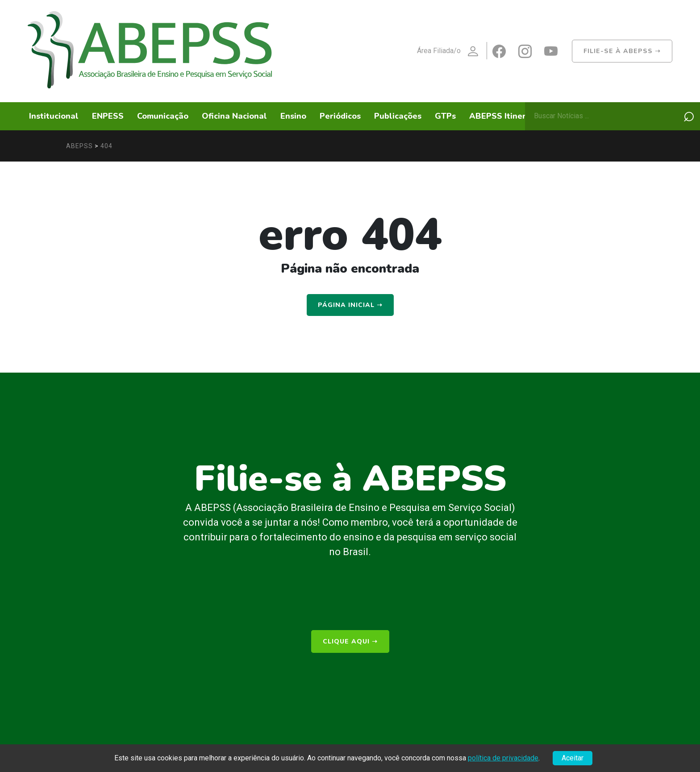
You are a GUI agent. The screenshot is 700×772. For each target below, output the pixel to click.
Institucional (54, 116)
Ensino (293, 116)
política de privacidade (503, 758)
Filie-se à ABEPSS (622, 51)
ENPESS (108, 116)
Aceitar (573, 758)
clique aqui (350, 641)
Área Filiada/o (452, 52)
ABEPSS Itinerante (507, 116)
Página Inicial (350, 305)
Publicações (398, 116)
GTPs (445, 116)
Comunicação (163, 116)
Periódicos (340, 116)
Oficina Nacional (234, 116)
